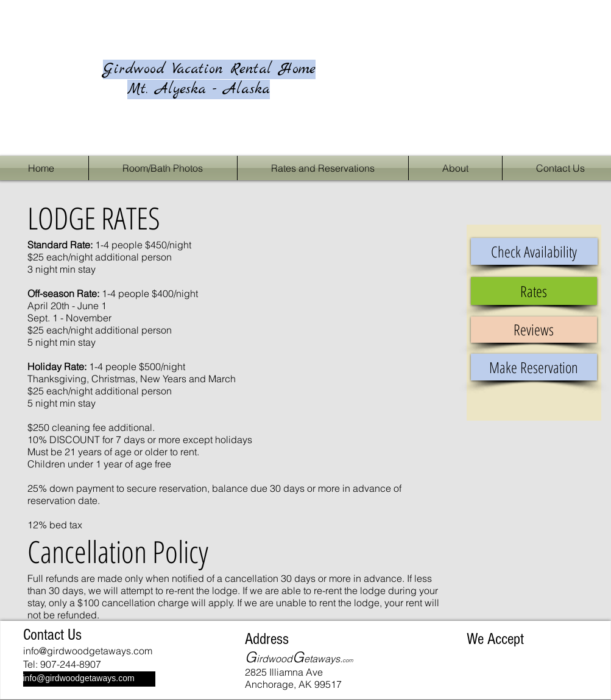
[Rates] (534, 291)
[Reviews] (534, 330)
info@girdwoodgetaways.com (88, 651)
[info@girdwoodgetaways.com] (89, 679)
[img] (480, 661)
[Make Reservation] (534, 367)
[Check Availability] (534, 251)
